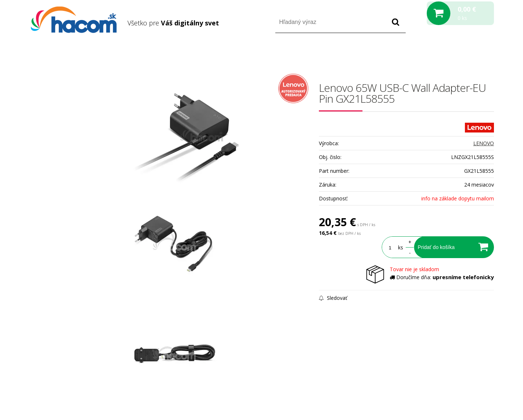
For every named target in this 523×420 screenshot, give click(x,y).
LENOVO (484, 143)
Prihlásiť (433, 54)
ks (401, 247)
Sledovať (333, 298)
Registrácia (463, 54)
